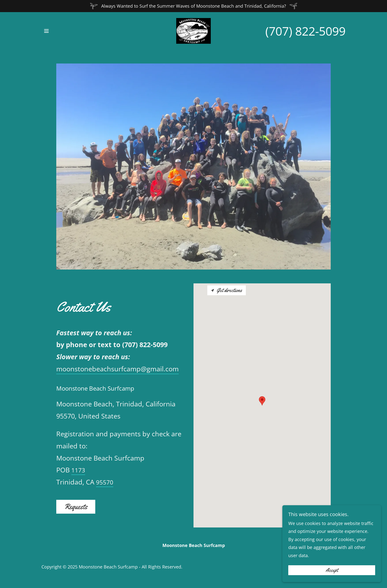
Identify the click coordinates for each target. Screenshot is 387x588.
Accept (332, 570)
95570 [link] (105, 482)
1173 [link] (78, 470)
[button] (46, 31)
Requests (76, 507)
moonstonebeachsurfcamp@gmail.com (117, 369)
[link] (193, 30)
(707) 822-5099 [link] (305, 31)
